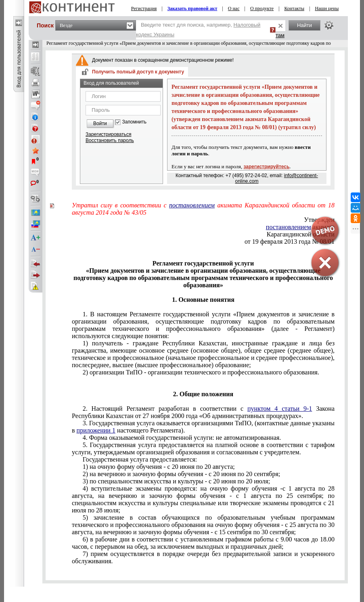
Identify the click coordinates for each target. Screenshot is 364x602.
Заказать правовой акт (192, 8)
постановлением (192, 205)
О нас (234, 8)
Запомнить (134, 122)
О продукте (262, 8)
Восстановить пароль (110, 140)
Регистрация (144, 8)
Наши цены (327, 8)
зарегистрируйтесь (267, 167)
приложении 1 (96, 430)
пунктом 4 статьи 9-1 (280, 409)
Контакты (294, 8)
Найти (304, 25)
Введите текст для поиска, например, (198, 30)
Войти (100, 123)
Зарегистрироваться (108, 134)
